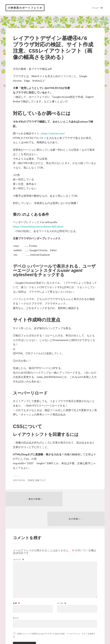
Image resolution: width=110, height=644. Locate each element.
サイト (16, 600)
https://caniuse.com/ (53, 134)
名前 (16, 585)
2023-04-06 (19, 481)
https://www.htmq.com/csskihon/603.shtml (38, 227)
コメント (19, 541)
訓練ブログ (40, 481)
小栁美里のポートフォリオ (26, 8)
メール (62, 585)
